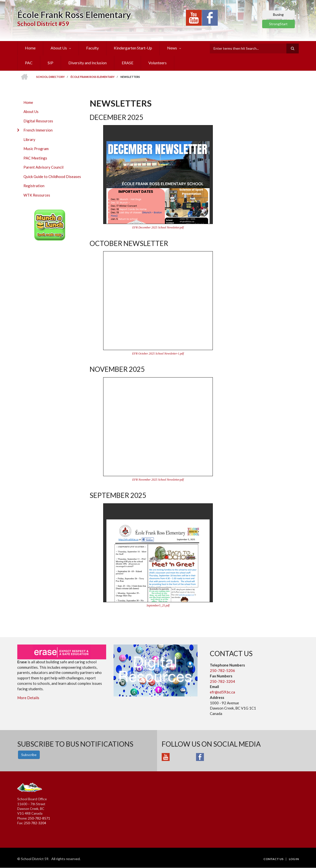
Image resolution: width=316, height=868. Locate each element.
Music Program (36, 149)
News (172, 48)
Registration (34, 186)
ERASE (128, 63)
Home (30, 48)
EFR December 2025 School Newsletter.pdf (158, 227)
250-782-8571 (39, 818)
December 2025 (116, 117)
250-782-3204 (222, 681)
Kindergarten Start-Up (133, 48)
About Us (59, 48)
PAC (29, 63)
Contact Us (273, 859)
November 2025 (117, 369)
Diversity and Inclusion (88, 63)
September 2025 (118, 495)
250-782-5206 (222, 670)
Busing (278, 14)
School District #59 (43, 24)
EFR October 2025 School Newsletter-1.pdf (158, 354)
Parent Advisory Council (43, 167)
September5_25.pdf (158, 605)
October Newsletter (129, 243)
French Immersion (38, 130)
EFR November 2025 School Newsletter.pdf (158, 480)
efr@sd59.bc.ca (222, 692)
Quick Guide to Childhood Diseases (52, 177)
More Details (28, 698)
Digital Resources (38, 121)
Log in (294, 859)
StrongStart (278, 24)
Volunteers (158, 63)
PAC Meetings (35, 158)
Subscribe (29, 755)
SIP (50, 63)
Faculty (92, 48)
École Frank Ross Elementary (74, 15)
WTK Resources (37, 195)
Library (29, 139)
